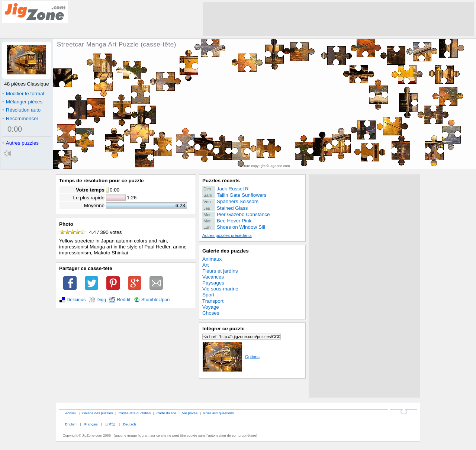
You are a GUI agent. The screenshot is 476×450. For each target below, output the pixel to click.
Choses (211, 313)
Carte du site (166, 413)
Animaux (212, 259)
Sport (208, 295)
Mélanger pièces (22, 102)
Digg (101, 300)
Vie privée (190, 413)
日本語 (110, 424)
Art (205, 265)
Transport (213, 301)
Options (231, 357)
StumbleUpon (156, 300)
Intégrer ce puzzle (223, 329)
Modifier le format (23, 94)
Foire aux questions (219, 413)
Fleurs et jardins (220, 271)
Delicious (76, 300)
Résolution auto (21, 110)
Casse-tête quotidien (135, 413)
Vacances (213, 277)
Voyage (211, 307)
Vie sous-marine (220, 289)
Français (91, 424)
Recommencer (20, 118)
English (71, 424)
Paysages (213, 283)
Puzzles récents (221, 181)
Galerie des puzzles (226, 251)
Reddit (124, 300)
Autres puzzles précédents (227, 235)
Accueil (71, 413)
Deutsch (129, 424)
